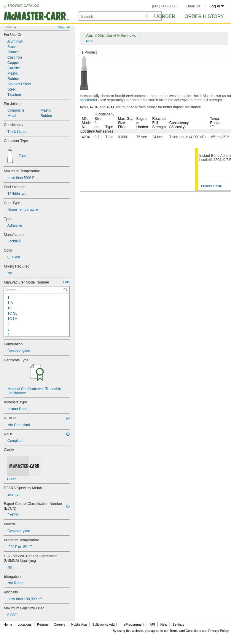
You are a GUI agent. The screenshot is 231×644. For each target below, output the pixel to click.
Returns (43, 624)
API (152, 624)
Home (8, 624)
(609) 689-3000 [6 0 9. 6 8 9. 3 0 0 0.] (164, 6)
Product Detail (211, 186)
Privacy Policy (219, 631)
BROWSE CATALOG (23, 6)
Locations (25, 624)
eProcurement (134, 624)
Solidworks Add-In (105, 624)
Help (164, 624)
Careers (59, 624)
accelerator (89, 100)
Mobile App (79, 624)
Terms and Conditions (185, 631)
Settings (178, 624)
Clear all (64, 27)
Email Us (193, 6)
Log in (217, 6)
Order (167, 16)
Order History (204, 16)
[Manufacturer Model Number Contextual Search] (37, 290)
